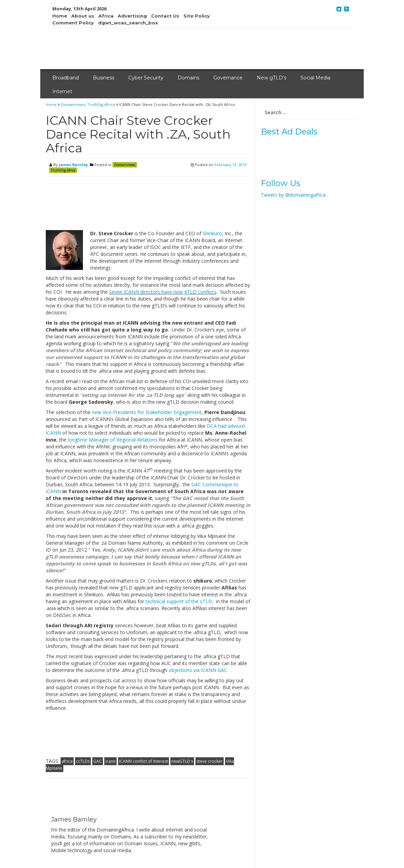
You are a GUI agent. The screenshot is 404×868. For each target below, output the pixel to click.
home (52, 104)
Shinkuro (212, 233)
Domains (188, 78)
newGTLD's (182, 761)
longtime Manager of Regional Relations (113, 440)
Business (104, 78)
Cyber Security (146, 78)
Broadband (66, 78)
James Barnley (73, 165)
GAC (98, 761)
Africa (106, 16)
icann (110, 761)
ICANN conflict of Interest (143, 761)
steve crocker (210, 761)
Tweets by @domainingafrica (293, 195)
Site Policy (197, 16)
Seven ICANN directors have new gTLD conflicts (163, 292)
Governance (228, 78)
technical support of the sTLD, (180, 601)
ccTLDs (83, 761)
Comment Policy (73, 23)
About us (83, 16)
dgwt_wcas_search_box (128, 23)
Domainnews (73, 104)
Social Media (315, 78)
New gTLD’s (272, 78)
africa (67, 761)
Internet (62, 91)
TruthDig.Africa (101, 104)
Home (60, 16)
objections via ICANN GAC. (198, 670)
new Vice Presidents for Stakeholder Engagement (147, 412)
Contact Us (165, 16)
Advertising (132, 16)
